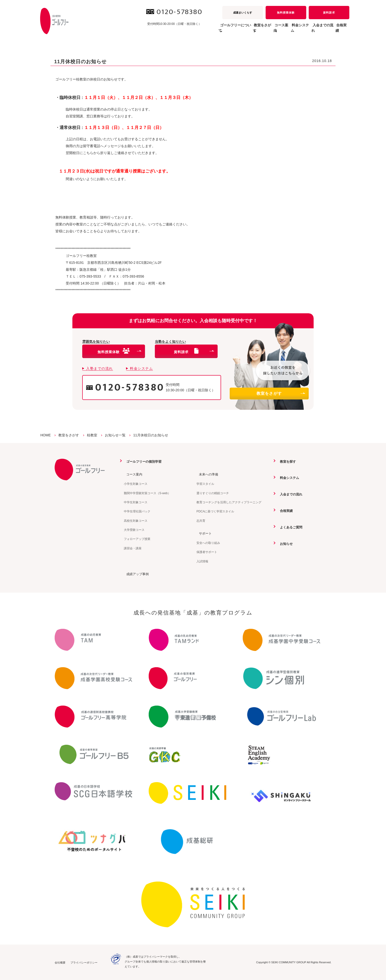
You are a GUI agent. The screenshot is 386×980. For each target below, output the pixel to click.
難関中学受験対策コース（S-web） (147, 493)
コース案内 (132, 474)
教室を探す (286, 461)
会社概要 (60, 962)
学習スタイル (205, 484)
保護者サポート (207, 552)
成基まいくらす (243, 13)
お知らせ (284, 543)
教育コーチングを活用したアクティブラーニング (229, 502)
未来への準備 (207, 474)
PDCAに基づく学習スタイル (215, 511)
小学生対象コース (136, 484)
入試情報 (202, 561)
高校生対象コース (136, 521)
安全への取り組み (208, 543)
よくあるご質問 (289, 527)
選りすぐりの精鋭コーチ (213, 493)
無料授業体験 (286, 13)
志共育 (201, 521)
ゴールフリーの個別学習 (143, 461)
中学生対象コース (136, 502)
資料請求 (329, 13)
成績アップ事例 (136, 574)
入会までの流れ (312, 31)
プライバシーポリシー (84, 962)
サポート (203, 533)
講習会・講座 (133, 548)
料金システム (283, 31)
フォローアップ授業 (137, 539)
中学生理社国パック (137, 511)
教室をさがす (281, 393)
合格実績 (339, 31)
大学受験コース (134, 530)
